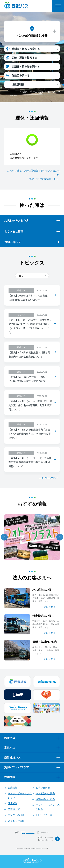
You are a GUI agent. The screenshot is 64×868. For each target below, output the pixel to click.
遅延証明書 (18, 84)
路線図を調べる (21, 75)
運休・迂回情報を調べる (42, 179)
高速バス (10, 748)
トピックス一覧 (47, 478)
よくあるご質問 (16, 821)
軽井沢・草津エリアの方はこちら (38, 92)
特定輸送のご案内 (45, 799)
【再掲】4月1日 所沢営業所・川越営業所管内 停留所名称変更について (29, 355)
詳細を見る (50, 607)
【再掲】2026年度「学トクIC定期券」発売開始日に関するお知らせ (29, 298)
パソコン (30, 833)
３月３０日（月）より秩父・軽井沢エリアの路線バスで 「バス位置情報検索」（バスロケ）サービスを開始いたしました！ (30, 326)
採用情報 (10, 777)
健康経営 (13, 803)
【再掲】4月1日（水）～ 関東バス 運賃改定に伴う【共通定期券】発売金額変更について (30, 405)
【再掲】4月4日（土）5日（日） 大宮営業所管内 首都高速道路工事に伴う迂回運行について (30, 462)
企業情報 (13, 788)
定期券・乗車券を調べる (26, 67)
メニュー (58, 6)
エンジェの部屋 (16, 815)
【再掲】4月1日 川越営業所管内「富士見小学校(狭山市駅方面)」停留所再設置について (30, 434)
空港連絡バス (12, 758)
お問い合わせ (12, 242)
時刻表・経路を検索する (26, 49)
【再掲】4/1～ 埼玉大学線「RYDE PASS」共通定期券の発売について (27, 379)
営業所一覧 (14, 809)
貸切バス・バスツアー (18, 767)
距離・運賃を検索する (24, 58)
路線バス (10, 738)
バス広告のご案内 (45, 793)
